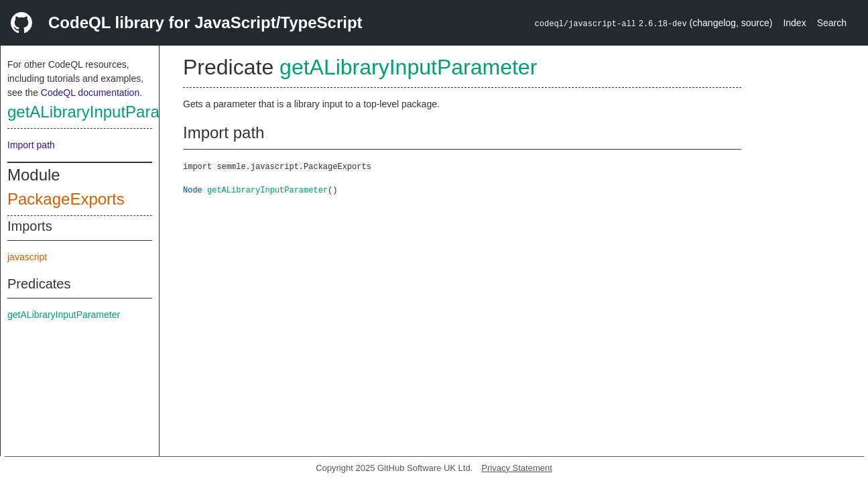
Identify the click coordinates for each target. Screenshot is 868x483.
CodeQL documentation (90, 93)
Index (794, 23)
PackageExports (66, 199)
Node (193, 190)
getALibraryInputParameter (104, 112)
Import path (31, 145)
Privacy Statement (517, 468)
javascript (27, 257)
